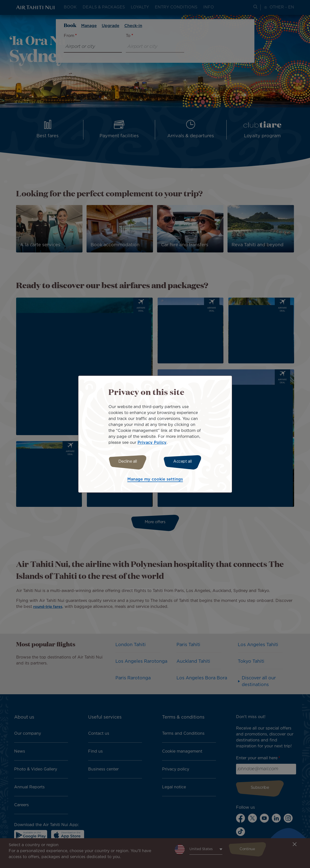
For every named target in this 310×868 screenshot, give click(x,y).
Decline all (126, 462)
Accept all (184, 462)
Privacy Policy (152, 442)
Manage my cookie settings (155, 480)
